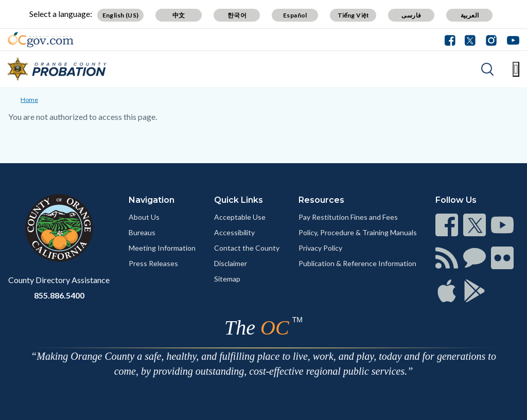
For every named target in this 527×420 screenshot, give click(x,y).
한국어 (237, 15)
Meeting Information (162, 248)
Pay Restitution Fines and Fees (348, 217)
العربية (470, 15)
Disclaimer (231, 263)
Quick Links (239, 200)
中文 (179, 15)
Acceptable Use (240, 217)
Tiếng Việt (354, 15)
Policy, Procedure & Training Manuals (358, 232)
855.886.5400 (59, 295)
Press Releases (153, 263)
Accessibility (234, 232)
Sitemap (227, 279)
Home (29, 100)
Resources (321, 200)
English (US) (121, 15)
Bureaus (142, 232)
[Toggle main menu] (516, 69)
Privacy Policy (320, 248)
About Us (144, 217)
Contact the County (247, 248)
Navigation (152, 200)
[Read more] (41, 40)
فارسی (411, 15)
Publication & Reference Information (357, 263)
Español (295, 15)
